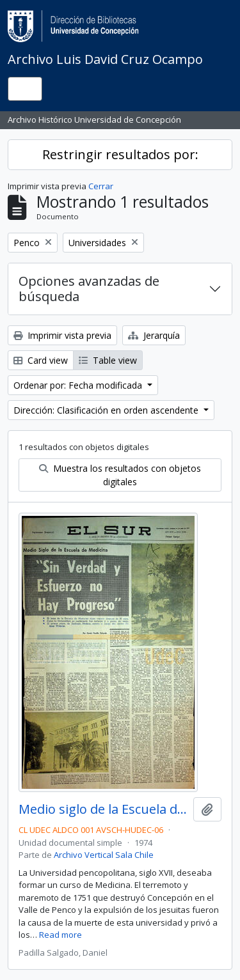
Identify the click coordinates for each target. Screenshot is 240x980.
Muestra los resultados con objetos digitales (120, 475)
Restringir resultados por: (120, 154)
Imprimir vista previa (62, 335)
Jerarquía (154, 335)
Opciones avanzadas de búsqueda (89, 289)
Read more (60, 935)
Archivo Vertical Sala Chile (104, 855)
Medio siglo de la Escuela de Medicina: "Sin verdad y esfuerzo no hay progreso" (103, 809)
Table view (108, 360)
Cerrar (101, 186)
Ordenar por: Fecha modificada (79, 385)
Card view (41, 360)
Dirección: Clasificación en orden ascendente (107, 410)
